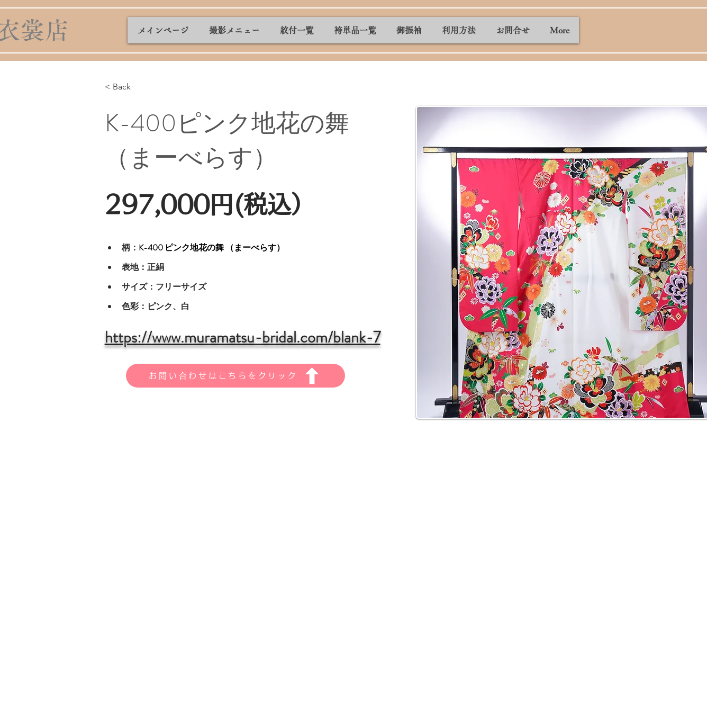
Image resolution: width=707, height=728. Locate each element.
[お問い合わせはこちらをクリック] (235, 376)
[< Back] (126, 87)
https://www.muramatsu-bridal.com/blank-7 (243, 337)
